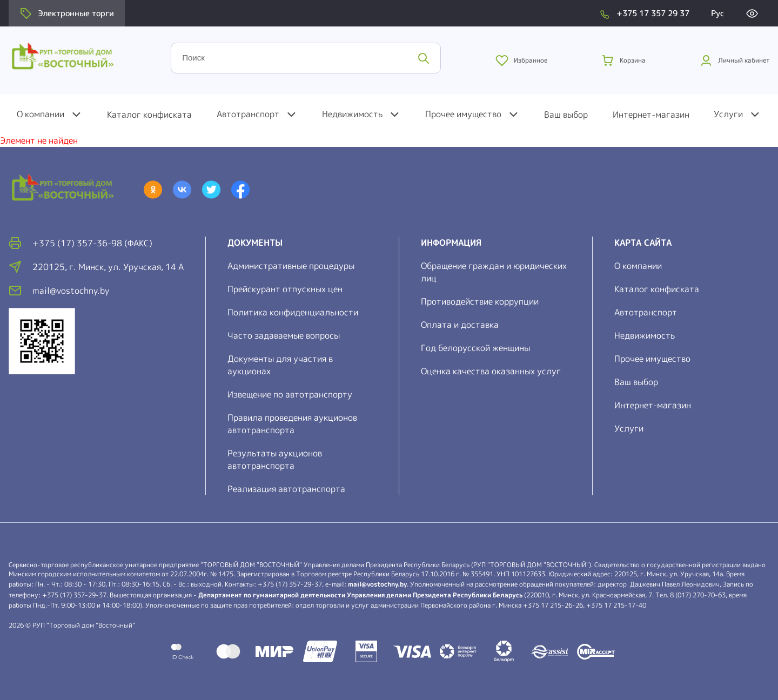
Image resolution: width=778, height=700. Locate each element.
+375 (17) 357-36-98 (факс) (92, 243)
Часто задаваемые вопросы (284, 335)
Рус (717, 13)
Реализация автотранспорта (286, 489)
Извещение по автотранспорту (290, 394)
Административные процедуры (291, 266)
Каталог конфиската (149, 115)
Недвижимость (352, 114)
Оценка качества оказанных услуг (491, 371)
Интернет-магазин (651, 115)
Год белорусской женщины (475, 348)
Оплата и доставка (460, 325)
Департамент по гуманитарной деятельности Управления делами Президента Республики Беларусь (360, 595)
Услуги (728, 114)
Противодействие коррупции (480, 301)
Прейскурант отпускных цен (285, 289)
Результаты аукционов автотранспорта (275, 459)
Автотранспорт (248, 114)
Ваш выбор (566, 115)
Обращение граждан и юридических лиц (494, 272)
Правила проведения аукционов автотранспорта (292, 424)
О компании (41, 114)
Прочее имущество (463, 114)
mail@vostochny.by (377, 584)
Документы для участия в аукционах (280, 365)
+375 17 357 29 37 (653, 13)
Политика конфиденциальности (293, 312)
